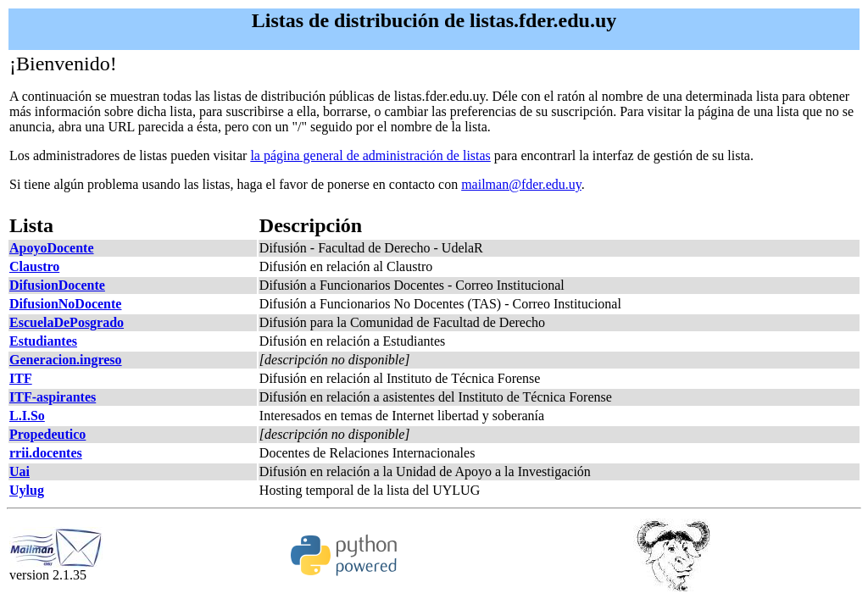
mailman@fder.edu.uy (521, 184)
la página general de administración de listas (370, 155)
